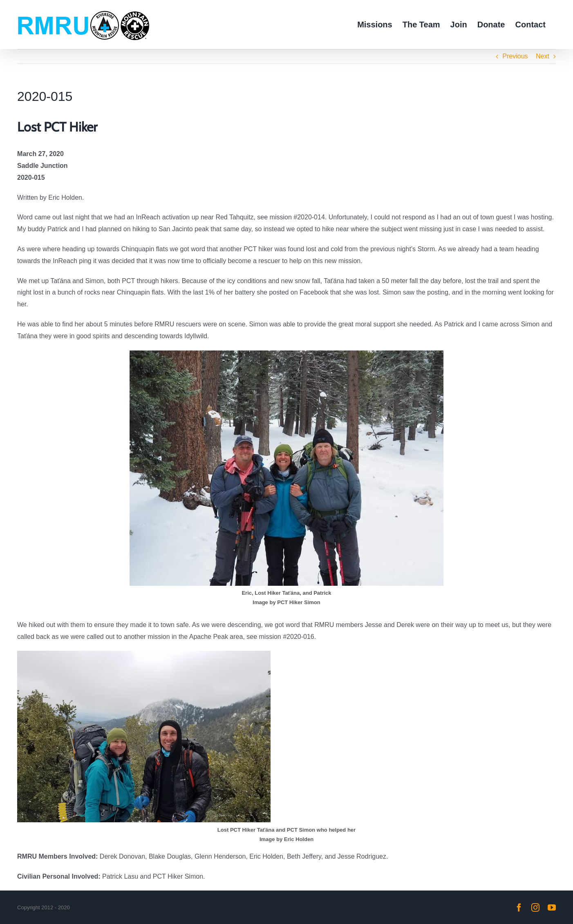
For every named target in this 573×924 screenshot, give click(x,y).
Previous (515, 56)
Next (543, 56)
